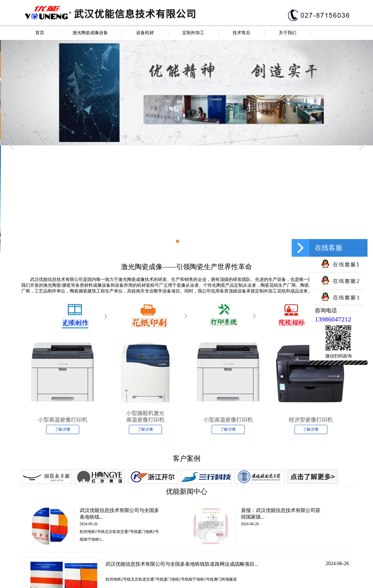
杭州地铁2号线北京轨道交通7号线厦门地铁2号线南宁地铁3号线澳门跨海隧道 (171, 579)
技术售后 (241, 33)
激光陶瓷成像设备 (90, 33)
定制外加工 (193, 33)
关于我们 (288, 33)
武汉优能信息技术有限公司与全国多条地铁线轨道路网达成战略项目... (182, 564)
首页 (40, 33)
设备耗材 (145, 33)
